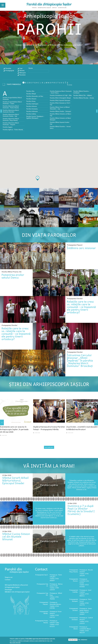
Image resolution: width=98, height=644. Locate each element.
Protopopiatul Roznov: (74, 580)
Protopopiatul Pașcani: (44, 603)
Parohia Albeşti (31, 94)
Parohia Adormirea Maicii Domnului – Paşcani (11, 124)
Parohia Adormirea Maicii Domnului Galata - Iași (11, 115)
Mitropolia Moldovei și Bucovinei (16, 585)
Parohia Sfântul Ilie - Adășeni (83, 95)
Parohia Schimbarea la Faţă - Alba (61, 95)
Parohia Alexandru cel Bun (35, 96)
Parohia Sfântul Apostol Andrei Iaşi (60, 123)
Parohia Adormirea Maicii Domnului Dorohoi (11, 111)
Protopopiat (10, 70)
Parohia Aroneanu (32, 109)
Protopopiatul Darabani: (74, 619)
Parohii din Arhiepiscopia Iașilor (49, 4)
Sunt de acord (73, 640)
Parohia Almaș (31, 101)
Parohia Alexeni (31, 99)
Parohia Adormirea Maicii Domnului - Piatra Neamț (11, 107)
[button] (38, 178)
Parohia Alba (30, 91)
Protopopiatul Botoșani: (74, 600)
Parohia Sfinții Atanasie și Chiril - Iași (60, 104)
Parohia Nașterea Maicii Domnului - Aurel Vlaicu (61, 92)
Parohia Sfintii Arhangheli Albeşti (60, 98)
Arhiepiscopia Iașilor (44, 8)
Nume (31, 68)
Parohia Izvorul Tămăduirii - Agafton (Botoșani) (35, 117)
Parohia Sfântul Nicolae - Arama (84, 98)
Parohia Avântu (31, 114)
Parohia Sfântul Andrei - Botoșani (60, 111)
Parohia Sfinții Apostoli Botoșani (60, 100)
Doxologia (8, 589)
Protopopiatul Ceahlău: (74, 591)
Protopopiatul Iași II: (42, 585)
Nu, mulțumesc (83, 640)
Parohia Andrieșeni (32, 104)
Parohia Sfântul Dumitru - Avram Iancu (60, 127)
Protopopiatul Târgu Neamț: (74, 571)
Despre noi (9, 577)
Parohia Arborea (32, 106)
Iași (21, 68)
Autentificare (62, 8)
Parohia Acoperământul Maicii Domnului (12, 98)
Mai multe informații (15, 643)
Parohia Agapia (8, 127)
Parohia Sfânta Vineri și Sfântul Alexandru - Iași (60, 108)
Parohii (34, 8)
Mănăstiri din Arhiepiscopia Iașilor (17, 592)
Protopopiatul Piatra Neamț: (42, 622)
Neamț (22, 70)
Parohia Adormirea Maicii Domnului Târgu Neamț (11, 119)
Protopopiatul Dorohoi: (74, 609)
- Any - (12, 85)
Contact (54, 8)
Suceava (23, 75)
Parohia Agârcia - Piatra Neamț (13, 129)
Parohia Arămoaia (32, 111)
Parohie (8, 68)
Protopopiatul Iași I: (42, 575)
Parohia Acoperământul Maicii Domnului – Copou (12, 103)
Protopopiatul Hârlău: (44, 612)
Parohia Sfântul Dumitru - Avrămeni (82, 92)
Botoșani (23, 73)
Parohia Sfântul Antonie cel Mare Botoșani (60, 119)
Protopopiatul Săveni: (74, 628)
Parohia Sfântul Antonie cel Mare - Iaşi (61, 115)
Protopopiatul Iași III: (42, 594)
